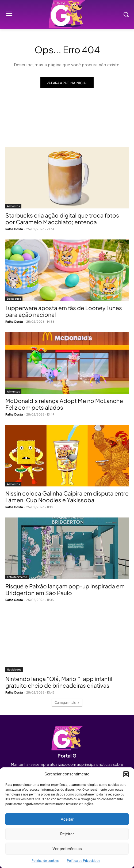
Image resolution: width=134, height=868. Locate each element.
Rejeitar (67, 834)
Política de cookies (45, 861)
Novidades (14, 669)
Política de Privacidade (83, 861)
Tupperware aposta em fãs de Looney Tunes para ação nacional (64, 311)
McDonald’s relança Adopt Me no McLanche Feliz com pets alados (64, 404)
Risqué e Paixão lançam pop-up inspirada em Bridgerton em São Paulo (65, 589)
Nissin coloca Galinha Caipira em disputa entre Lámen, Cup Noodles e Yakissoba (67, 497)
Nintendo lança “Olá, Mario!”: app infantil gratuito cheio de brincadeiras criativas (59, 682)
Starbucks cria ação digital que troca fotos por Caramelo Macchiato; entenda (62, 219)
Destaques (14, 299)
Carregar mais (67, 703)
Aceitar (67, 819)
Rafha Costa (14, 229)
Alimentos (13, 206)
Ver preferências (67, 849)
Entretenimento (17, 577)
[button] (126, 774)
